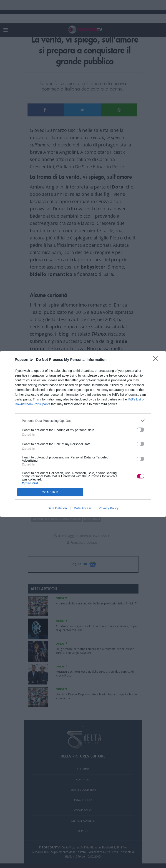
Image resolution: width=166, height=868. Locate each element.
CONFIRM (50, 492)
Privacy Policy (109, 508)
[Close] (157, 360)
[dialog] (83, 434)
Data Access (83, 508)
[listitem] (83, 421)
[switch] (141, 430)
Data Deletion (57, 508)
